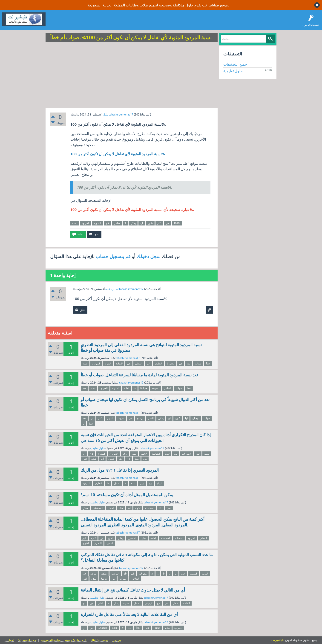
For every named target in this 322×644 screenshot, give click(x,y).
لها (186, 418)
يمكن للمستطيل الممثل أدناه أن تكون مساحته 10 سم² (127, 495)
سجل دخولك (149, 257)
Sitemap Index (27, 640)
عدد (183, 574)
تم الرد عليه (112, 289)
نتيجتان (196, 418)
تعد (84, 388)
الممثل (111, 508)
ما (135, 388)
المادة (153, 538)
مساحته (149, 508)
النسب (193, 574)
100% (177, 223)
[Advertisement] (132, 76)
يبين (134, 454)
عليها (143, 538)
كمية (93, 538)
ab (125, 574)
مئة (189, 364)
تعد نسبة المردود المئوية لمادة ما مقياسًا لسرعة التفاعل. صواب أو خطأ (139, 375)
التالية (115, 628)
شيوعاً (121, 418)
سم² (169, 508)
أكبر (85, 538)
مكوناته (143, 574)
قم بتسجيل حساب (113, 257)
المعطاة (179, 538)
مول (142, 483)
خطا (91, 424)
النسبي (110, 543)
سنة (137, 459)
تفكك (104, 574)
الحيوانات (187, 454)
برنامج (140, 418)
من (167, 223)
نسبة (75, 223)
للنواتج (119, 364)
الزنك (159, 483)
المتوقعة (156, 454)
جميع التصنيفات (235, 64)
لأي (107, 223)
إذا (84, 454)
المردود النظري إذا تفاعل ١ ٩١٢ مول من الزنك (120, 470)
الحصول (132, 538)
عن (166, 603)
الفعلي (139, 364)
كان (92, 454)
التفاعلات (103, 628)
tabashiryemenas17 (128, 358)
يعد (130, 628)
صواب (198, 364)
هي (129, 364)
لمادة (126, 388)
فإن (198, 454)
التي (85, 459)
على (147, 628)
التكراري (114, 454)
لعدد (167, 454)
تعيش (111, 459)
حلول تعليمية (97, 448)
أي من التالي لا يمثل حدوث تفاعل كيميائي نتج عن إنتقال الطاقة (133, 590)
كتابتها (104, 579)
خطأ (208, 364)
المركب (115, 574)
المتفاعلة (166, 538)
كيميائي (149, 603)
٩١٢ (133, 483)
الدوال (110, 418)
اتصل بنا (9, 640)
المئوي (86, 543)
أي (84, 603)
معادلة (123, 579)
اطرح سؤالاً (75, 23)
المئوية (98, 223)
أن (142, 223)
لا (125, 223)
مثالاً (138, 628)
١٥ (129, 459)
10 (160, 508)
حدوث (126, 603)
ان (169, 418)
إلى (148, 364)
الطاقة (186, 603)
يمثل (116, 603)
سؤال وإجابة (56, 23)
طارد (167, 628)
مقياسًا (144, 388)
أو (83, 424)
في (181, 364)
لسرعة (155, 388)
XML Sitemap (99, 640)
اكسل (151, 418)
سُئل (105, 115)
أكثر (159, 223)
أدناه (125, 454)
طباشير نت (278, 640)
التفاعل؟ (135, 579)
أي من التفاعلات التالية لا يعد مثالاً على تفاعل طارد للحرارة (129, 614)
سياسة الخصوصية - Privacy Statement (64, 640)
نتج (158, 603)
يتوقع (94, 459)
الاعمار (144, 454)
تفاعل (117, 223)
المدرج (101, 454)
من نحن (117, 640)
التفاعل (168, 388)
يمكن (133, 223)
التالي (101, 603)
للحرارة (178, 628)
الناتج (111, 538)
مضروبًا (171, 364)
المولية (205, 574)
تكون (150, 223)
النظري (159, 364)
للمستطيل (98, 508)
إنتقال (175, 603)
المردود (86, 223)
